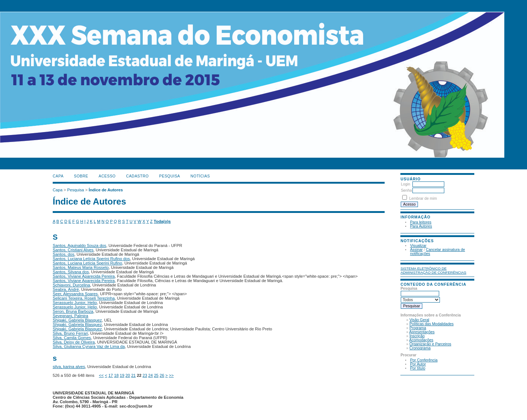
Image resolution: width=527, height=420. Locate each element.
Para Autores (421, 226)
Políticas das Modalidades (432, 324)
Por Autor (418, 364)
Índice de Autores (106, 190)
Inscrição (417, 336)
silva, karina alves (69, 367)
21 (133, 375)
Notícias (200, 176)
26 (162, 375)
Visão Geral (419, 320)
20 (128, 375)
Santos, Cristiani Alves (73, 250)
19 (122, 375)
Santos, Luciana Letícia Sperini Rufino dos (91, 259)
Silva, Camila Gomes (72, 338)
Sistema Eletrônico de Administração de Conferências (433, 270)
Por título (418, 368)
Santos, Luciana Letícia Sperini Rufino (87, 263)
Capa (58, 176)
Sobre (81, 176)
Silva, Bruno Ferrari (70, 333)
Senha (406, 190)
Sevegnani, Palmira (70, 316)
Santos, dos (63, 254)
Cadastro (137, 176)
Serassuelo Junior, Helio (75, 303)
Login (405, 184)
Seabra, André (66, 289)
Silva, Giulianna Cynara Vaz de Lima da (89, 346)
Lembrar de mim (423, 198)
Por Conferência (424, 360)
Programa (418, 328)
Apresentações (422, 332)
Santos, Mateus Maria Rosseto (81, 267)
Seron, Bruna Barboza (73, 311)
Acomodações (421, 340)
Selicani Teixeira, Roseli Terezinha (84, 298)
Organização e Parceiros (430, 344)
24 (150, 375)
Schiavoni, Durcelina (71, 285)
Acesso (107, 176)
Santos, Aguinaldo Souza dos (79, 245)
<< (101, 375)
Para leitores (421, 222)
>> (171, 375)
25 (156, 375)
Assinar (416, 250)
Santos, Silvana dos (71, 272)
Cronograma (420, 348)
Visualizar (418, 246)
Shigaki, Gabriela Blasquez (77, 320)
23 (145, 375)
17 (111, 375)
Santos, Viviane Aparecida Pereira (84, 276)
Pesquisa (170, 176)
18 (116, 375)
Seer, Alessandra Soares (75, 294)
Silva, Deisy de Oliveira (74, 342)
